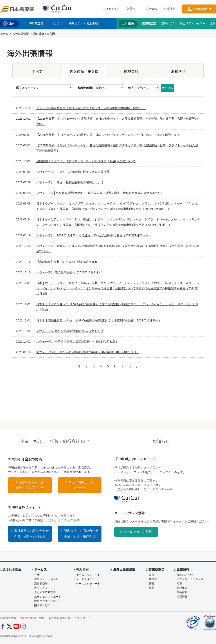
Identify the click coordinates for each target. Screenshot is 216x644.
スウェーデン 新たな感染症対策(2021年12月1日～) (70, 331)
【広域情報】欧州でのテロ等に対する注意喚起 (67, 262)
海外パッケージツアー (48, 601)
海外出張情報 (21, 34)
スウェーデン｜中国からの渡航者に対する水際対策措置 (73, 172)
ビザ (37, 575)
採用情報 (151, 9)
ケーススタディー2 (88, 579)
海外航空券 (41, 584)
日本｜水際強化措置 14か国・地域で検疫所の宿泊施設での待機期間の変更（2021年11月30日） (99, 320)
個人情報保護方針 (59, 618)
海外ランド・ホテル (46, 579)
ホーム (4, 34)
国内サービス (42, 605)
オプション (41, 588)
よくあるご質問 (69, 520)
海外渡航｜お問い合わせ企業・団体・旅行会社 (31, 534)
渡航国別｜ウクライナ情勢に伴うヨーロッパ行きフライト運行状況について (86, 161)
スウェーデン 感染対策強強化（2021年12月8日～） (70, 272)
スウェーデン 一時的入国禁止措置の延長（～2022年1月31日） (77, 342)
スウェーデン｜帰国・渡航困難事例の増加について (70, 182)
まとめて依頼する (45, 592)
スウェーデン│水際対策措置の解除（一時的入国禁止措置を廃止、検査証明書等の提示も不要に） (100, 193)
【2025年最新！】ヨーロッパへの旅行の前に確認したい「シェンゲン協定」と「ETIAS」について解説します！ (110, 135)
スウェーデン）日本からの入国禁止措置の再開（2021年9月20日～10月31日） (88, 352)
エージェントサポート (48, 597)
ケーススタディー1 (88, 575)
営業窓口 (133, 9)
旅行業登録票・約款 (32, 618)
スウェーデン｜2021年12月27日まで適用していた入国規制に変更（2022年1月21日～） (94, 235)
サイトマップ (82, 618)
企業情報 (170, 9)
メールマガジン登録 (138, 532)
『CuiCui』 (122, 472)
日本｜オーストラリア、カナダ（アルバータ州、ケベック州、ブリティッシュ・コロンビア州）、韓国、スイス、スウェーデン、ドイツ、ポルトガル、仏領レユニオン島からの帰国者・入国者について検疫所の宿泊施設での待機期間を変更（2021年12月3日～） (118, 288)
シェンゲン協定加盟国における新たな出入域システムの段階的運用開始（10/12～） (91, 108)
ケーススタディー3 (88, 584)
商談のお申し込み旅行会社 (81, 485)
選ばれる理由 (111, 9)
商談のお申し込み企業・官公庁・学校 (30, 485)
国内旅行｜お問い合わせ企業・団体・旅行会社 (81, 534)
